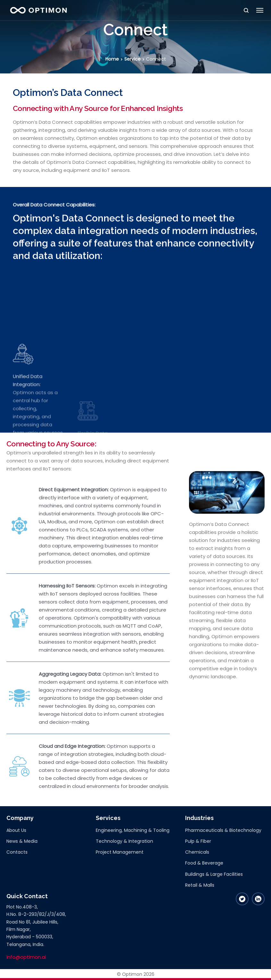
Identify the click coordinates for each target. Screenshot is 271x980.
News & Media (22, 841)
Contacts (17, 852)
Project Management (120, 852)
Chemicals (197, 852)
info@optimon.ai (26, 957)
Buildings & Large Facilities (214, 874)
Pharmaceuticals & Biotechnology (223, 830)
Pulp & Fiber (198, 841)
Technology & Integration (124, 841)
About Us (16, 830)
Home (112, 59)
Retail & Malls (200, 885)
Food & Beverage (204, 863)
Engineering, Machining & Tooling (133, 830)
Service (132, 59)
